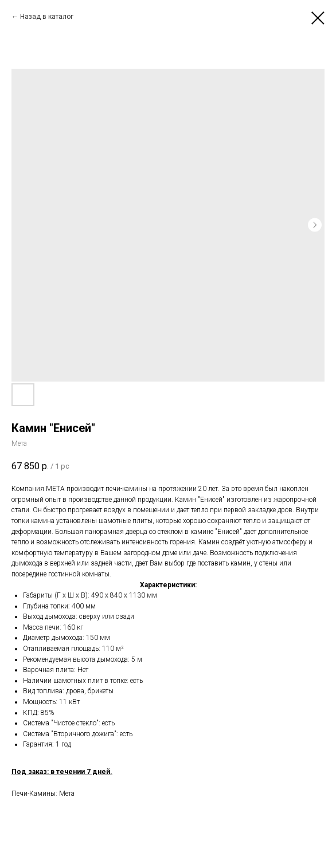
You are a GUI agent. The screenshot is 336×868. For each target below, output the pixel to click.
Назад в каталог (47, 17)
